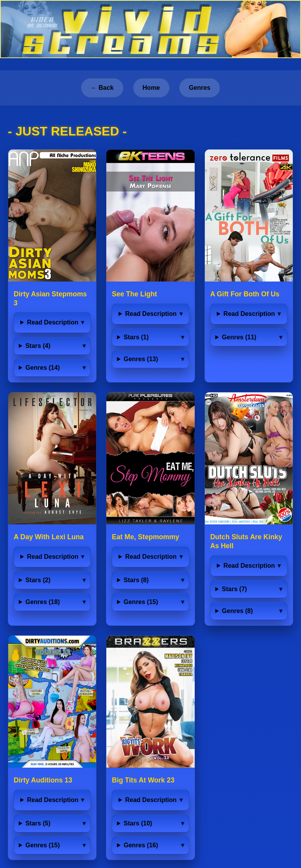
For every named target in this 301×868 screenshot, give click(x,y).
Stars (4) (38, 346)
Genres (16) (141, 845)
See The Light (134, 294)
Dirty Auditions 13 (43, 780)
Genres (200, 88)
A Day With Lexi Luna (49, 537)
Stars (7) (235, 589)
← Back (102, 88)
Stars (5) (38, 823)
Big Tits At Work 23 (143, 780)
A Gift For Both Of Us (245, 294)
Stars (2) (38, 580)
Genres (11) (239, 337)
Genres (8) (237, 611)
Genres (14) (43, 368)
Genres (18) (43, 602)
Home (151, 88)
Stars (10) (138, 823)
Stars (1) (136, 337)
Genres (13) (141, 359)
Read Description (53, 322)
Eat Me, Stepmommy (145, 537)
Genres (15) (141, 602)
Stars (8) (136, 580)
